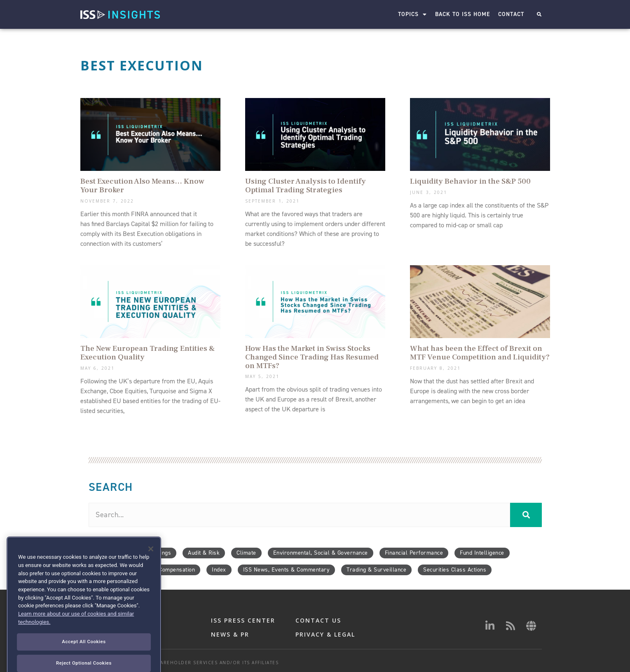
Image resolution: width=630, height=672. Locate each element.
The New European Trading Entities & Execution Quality (148, 353)
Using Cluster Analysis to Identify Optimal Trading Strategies (306, 185)
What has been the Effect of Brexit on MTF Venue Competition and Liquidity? (480, 353)
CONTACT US (318, 620)
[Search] (526, 515)
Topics (413, 14)
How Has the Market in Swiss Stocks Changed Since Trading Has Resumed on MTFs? (312, 357)
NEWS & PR (230, 634)
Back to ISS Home (463, 14)
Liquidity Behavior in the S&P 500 (470, 181)
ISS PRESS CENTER (243, 620)
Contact (512, 14)
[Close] (151, 567)
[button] (539, 15)
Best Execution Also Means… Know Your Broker (142, 185)
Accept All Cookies (84, 660)
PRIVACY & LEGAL (325, 634)
